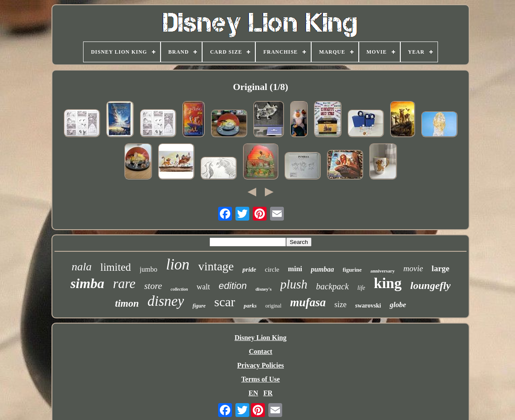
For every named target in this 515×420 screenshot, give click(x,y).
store (153, 286)
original (273, 306)
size (341, 305)
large (440, 268)
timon (127, 303)
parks (250, 306)
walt (203, 287)
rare (124, 284)
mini (295, 269)
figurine (352, 270)
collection (179, 289)
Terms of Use (260, 379)
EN (253, 393)
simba (87, 283)
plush (294, 284)
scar (225, 302)
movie (413, 268)
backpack (332, 286)
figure (199, 306)
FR (268, 393)
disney (166, 301)
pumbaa (322, 269)
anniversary (383, 271)
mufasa (308, 302)
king (388, 283)
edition (233, 286)
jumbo (149, 269)
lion (177, 265)
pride (249, 269)
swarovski (368, 306)
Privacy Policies (261, 365)
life (361, 288)
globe (398, 305)
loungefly (430, 285)
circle (272, 269)
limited (116, 267)
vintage (216, 266)
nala (81, 267)
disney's (263, 289)
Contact (261, 351)
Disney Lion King (261, 338)
